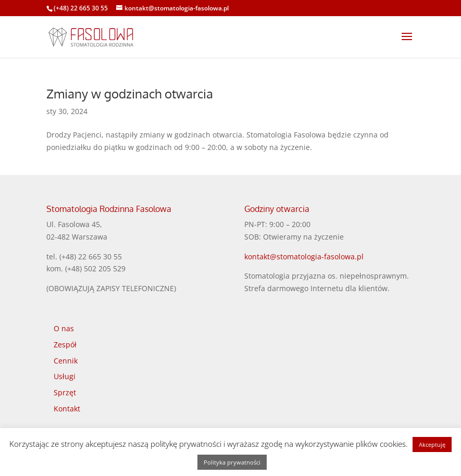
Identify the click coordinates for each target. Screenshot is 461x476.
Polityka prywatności (232, 462)
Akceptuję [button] (432, 444)
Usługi (65, 376)
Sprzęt (65, 392)
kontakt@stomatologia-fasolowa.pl (304, 256)
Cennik (66, 361)
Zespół (65, 345)
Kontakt (67, 409)
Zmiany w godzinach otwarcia (130, 93)
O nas (64, 328)
